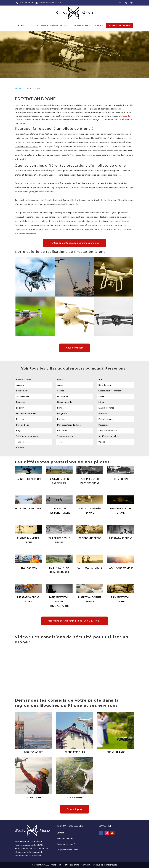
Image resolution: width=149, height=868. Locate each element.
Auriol (60, 385)
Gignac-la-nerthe (65, 402)
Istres (101, 402)
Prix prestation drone (121, 600)
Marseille (103, 414)
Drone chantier (34, 752)
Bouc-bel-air (22, 391)
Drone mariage (116, 752)
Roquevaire (62, 431)
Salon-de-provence (66, 436)
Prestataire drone (121, 538)
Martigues (21, 419)
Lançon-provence (106, 408)
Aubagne (20, 385)
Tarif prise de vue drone (59, 540)
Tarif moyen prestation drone (59, 511)
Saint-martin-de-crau (108, 431)
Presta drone (28, 568)
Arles (101, 379)
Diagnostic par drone (28, 479)
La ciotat (20, 408)
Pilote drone (34, 798)
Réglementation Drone (67, 850)
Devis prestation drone (121, 511)
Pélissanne (103, 425)
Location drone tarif (28, 509)
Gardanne (20, 402)
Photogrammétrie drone (28, 540)
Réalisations (82, 26)
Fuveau (102, 396)
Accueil (23, 26)
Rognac (20, 431)
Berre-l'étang (105, 385)
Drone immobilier (75, 752)
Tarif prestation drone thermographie (59, 602)
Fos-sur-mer (63, 396)
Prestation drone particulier (59, 481)
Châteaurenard (23, 396)
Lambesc (61, 408)
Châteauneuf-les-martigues (111, 391)
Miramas (61, 419)
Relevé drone (121, 479)
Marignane (62, 414)
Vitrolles (20, 448)
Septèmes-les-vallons (109, 436)
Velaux (102, 442)
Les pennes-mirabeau (26, 414)
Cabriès (61, 391)
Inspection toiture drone (90, 600)
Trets (60, 442)
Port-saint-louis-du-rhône (69, 425)
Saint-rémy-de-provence (27, 436)
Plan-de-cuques (106, 419)
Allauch (61, 379)
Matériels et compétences (51, 26)
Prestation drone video (28, 600)
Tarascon (20, 442)
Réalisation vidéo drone (90, 511)
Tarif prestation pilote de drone (90, 481)
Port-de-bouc (22, 425)
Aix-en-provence (24, 379)
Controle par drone (90, 568)
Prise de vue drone (90, 538)
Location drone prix (121, 568)
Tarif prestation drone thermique (59, 570)
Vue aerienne (75, 798)
